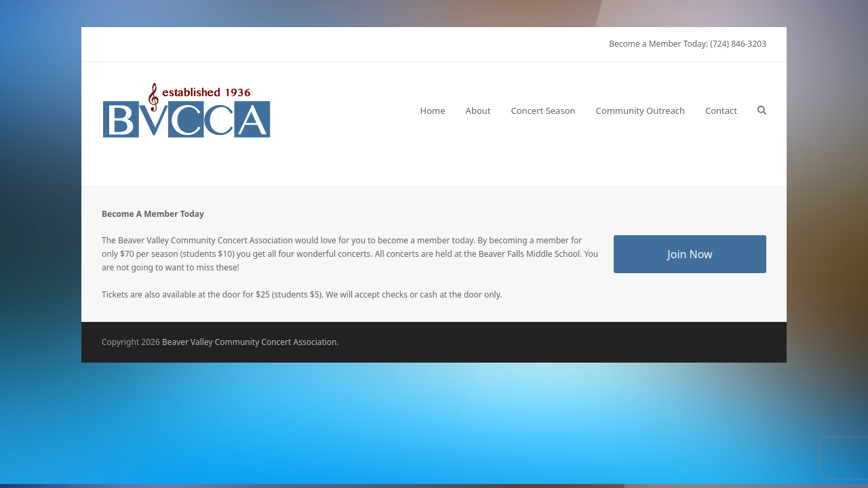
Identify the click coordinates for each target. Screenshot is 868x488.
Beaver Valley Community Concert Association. (251, 342)
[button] (762, 110)
